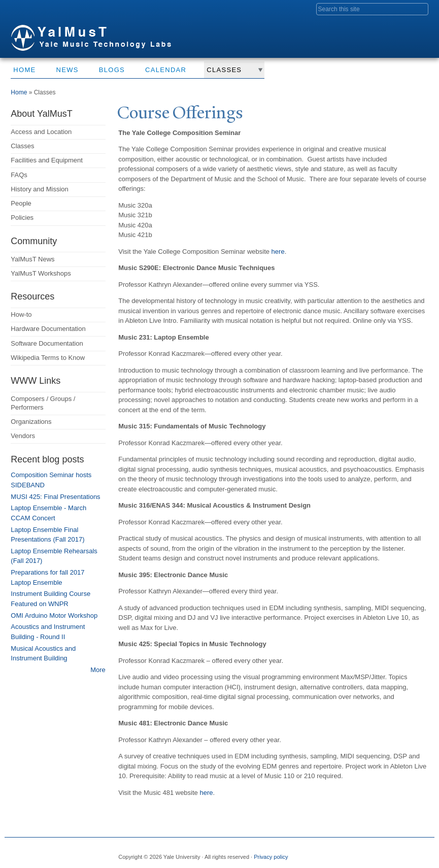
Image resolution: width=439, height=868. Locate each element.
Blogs (112, 70)
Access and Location (41, 132)
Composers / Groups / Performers (43, 403)
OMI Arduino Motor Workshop (54, 615)
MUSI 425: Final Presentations (55, 497)
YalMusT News (32, 259)
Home (24, 70)
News (67, 70)
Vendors (23, 436)
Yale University (39, 9)
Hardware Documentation (48, 329)
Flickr (375, 853)
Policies (22, 218)
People (21, 203)
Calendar (166, 70)
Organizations (31, 422)
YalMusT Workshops (41, 273)
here (277, 252)
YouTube (411, 853)
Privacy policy (271, 857)
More (98, 670)
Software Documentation (47, 343)
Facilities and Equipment (47, 160)
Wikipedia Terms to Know (48, 358)
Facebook (340, 853)
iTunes (393, 853)
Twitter (357, 853)
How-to (21, 314)
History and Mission (39, 189)
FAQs (19, 175)
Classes (224, 70)
